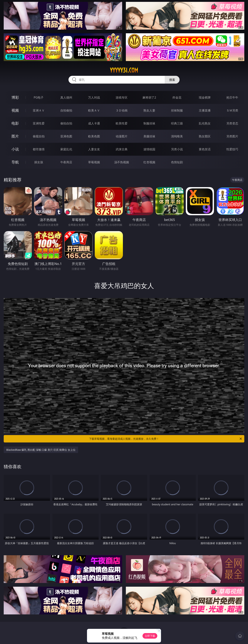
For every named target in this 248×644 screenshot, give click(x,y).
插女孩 (39, 162)
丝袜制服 (177, 110)
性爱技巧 (232, 149)
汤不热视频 (122, 162)
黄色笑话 (205, 149)
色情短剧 (177, 162)
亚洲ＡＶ (39, 110)
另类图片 (232, 136)
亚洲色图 (66, 136)
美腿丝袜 (149, 136)
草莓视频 (94, 162)
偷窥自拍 (39, 136)
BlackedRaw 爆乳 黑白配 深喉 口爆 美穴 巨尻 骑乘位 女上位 (41, 450)
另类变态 (232, 123)
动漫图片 (122, 136)
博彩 (15, 97)
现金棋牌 (205, 97)
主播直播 (205, 110)
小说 (15, 149)
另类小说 (177, 149)
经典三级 (177, 123)
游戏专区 (122, 97)
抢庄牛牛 (232, 97)
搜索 (172, 80)
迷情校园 (149, 149)
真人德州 (66, 97)
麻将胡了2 (149, 97)
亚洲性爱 (39, 123)
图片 (15, 136)
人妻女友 (94, 149)
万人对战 (94, 97)
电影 (15, 123)
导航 (15, 162)
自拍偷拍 (66, 110)
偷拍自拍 (66, 123)
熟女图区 (205, 136)
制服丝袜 (149, 123)
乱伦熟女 (205, 123)
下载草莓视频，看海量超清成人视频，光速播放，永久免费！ (166, 439)
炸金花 (177, 97)
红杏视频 (149, 162)
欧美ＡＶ (94, 110)
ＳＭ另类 (232, 110)
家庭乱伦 (66, 149)
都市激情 (39, 149)
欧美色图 (94, 136)
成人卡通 (94, 123)
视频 (15, 110)
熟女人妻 (149, 110)
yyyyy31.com (124, 70)
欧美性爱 (122, 123)
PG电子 (39, 97)
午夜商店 (66, 162)
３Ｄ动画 (122, 110)
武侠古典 (122, 149)
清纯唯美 (177, 136)
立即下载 (150, 636)
